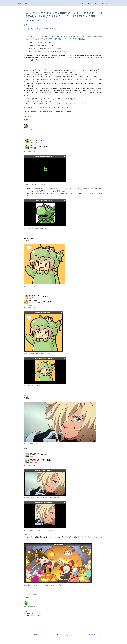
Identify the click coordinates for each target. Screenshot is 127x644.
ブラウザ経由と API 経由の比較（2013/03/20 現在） (42, 29)
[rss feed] (94, 634)
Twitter (38, 20)
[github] (89, 634)
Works (96, 3)
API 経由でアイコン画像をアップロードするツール (39, 101)
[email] (99, 634)
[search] (107, 3)
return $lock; (24, 3)
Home (82, 3)
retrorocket (60, 641)
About (102, 3)
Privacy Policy (68, 635)
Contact (89, 3)
